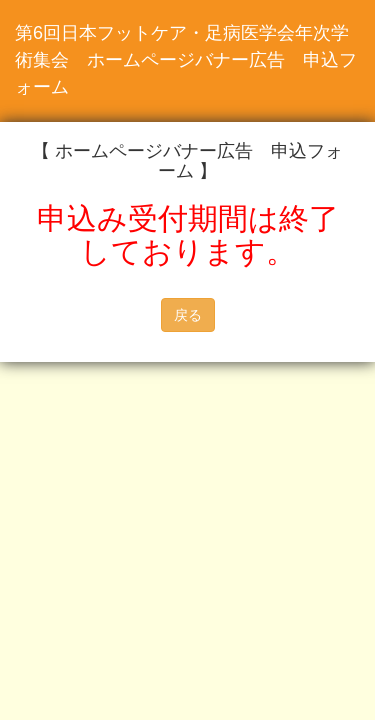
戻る (188, 315)
